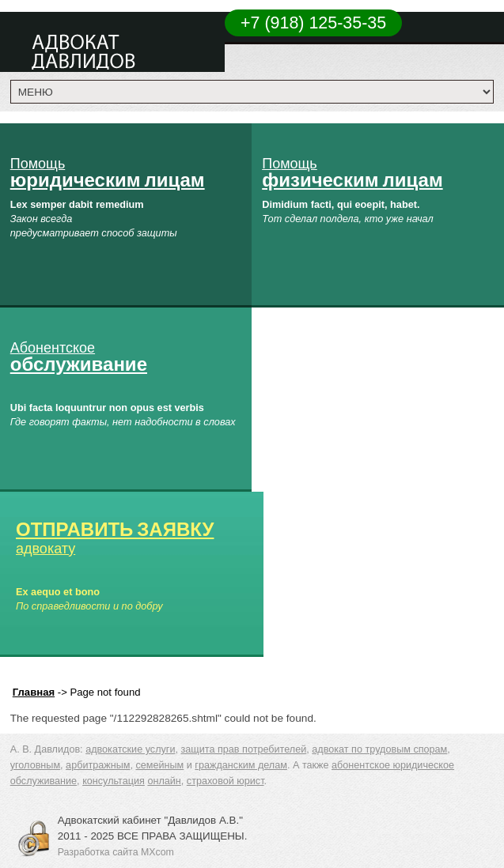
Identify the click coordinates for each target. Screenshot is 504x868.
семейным (159, 765)
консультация (114, 781)
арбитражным (98, 765)
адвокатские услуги (130, 749)
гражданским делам (241, 765)
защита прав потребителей (244, 749)
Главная (34, 692)
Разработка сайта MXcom (116, 852)
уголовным (35, 765)
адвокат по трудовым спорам (379, 749)
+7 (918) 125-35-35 (313, 23)
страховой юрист (225, 781)
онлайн (164, 781)
